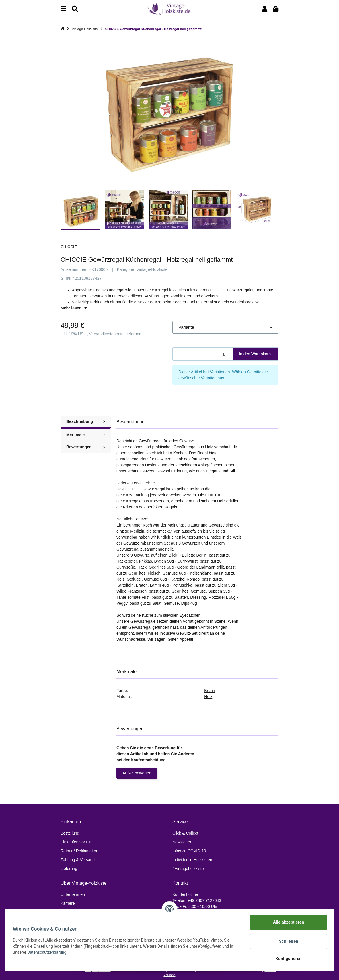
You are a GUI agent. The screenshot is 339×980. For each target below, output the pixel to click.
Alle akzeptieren (287, 922)
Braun (210, 691)
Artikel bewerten (137, 773)
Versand (169, 975)
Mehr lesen (74, 308)
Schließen (287, 941)
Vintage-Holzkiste (152, 269)
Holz (208, 697)
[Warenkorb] (276, 9)
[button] (265, 9)
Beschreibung (86, 421)
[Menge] (203, 354)
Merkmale (86, 435)
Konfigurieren (287, 959)
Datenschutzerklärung (48, 952)
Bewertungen (86, 447)
